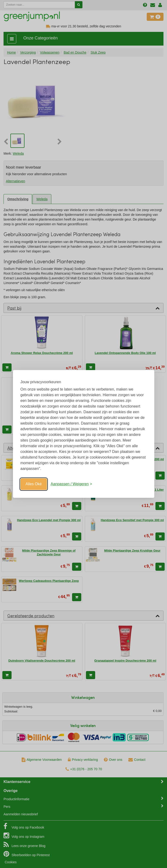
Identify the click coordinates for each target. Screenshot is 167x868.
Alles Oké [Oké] (34, 484)
